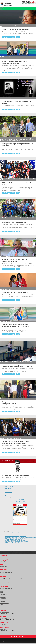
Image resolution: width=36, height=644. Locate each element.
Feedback (12, 37)
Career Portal (3, 624)
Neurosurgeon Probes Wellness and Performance (14, 539)
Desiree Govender (4, 629)
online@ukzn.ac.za (4, 618)
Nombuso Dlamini (4, 590)
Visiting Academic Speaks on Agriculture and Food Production (16, 538)
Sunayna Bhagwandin (5, 571)
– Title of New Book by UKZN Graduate (16, 536)
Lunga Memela (3, 599)
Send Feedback (9, 492)
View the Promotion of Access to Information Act (14, 640)
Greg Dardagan (3, 566)
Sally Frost (2, 593)
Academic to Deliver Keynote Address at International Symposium (17, 545)
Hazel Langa (3, 596)
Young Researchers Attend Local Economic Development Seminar (17, 542)
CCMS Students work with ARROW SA (12, 543)
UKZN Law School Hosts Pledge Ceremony (13, 535)
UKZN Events (8, 488)
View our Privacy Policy (25, 640)
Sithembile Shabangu (5, 574)
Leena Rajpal (3, 602)
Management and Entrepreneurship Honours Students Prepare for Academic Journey (20, 544)
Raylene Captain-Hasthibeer (6, 572)
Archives (7, 494)
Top (18, 37)
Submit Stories (9, 490)
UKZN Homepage (9, 486)
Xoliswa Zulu (3, 605)
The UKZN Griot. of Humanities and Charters (13, 546)
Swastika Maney (4, 597)
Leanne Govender (4, 584)
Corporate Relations (4, 557)
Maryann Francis (4, 591)
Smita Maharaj (3, 562)
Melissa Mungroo (4, 600)
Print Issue (8, 496)
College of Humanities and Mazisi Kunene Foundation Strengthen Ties (18, 534)
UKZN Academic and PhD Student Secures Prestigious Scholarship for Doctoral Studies (21, 537)
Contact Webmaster (3, 640)
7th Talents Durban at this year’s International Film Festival (16, 541)
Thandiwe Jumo (3, 594)
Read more (5, 37)
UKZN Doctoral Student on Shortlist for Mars (13, 533)
